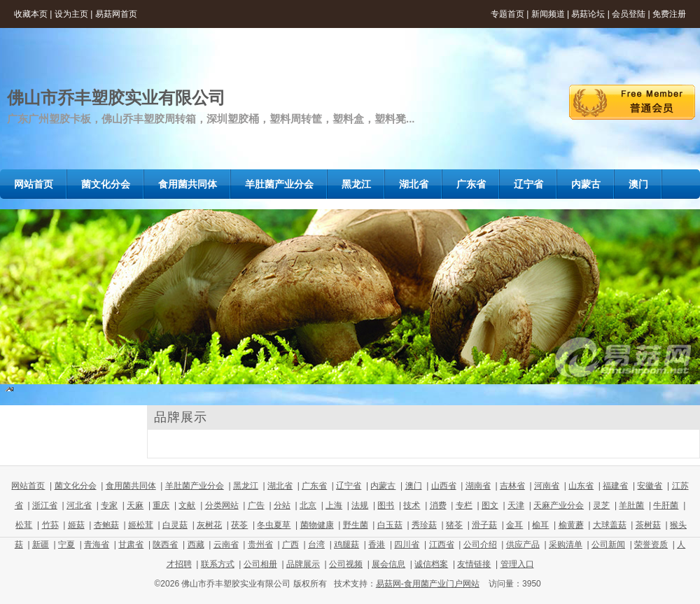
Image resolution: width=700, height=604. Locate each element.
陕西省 (165, 545)
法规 (360, 505)
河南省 (547, 486)
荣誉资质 (651, 545)
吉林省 (512, 486)
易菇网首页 (116, 14)
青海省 (97, 545)
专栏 (464, 505)
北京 (308, 505)
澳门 (414, 486)
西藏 (196, 545)
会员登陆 (629, 14)
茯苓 (239, 525)
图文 (490, 505)
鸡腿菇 (346, 545)
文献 (187, 505)
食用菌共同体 (131, 486)
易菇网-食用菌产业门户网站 (428, 584)
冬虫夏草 (274, 525)
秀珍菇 (424, 525)
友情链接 (474, 564)
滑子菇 (484, 525)
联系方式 (218, 564)
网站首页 (28, 486)
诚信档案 (431, 564)
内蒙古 (383, 486)
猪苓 (454, 525)
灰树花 (209, 525)
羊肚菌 (631, 505)
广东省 (314, 486)
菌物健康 (317, 525)
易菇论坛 (588, 14)
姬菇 (76, 525)
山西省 (444, 486)
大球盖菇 (610, 525)
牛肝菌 (666, 505)
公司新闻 (608, 545)
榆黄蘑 (571, 525)
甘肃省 (131, 545)
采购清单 (566, 545)
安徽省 (650, 486)
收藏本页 (31, 14)
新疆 (41, 545)
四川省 (407, 545)
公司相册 (260, 564)
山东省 (581, 486)
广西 (290, 545)
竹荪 (50, 525)
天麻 (135, 505)
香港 (377, 545)
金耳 (514, 525)
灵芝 (601, 505)
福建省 (615, 486)
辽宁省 (349, 486)
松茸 (24, 525)
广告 (256, 505)
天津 (516, 505)
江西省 (442, 545)
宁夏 (66, 545)
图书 (386, 505)
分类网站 (222, 505)
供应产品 (523, 545)
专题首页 (507, 14)
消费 (438, 505)
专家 (109, 505)
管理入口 (517, 564)
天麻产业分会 (559, 505)
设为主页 (71, 14)
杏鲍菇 (106, 525)
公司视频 (346, 564)
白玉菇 (390, 525)
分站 (282, 505)
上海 (334, 505)
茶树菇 (648, 525)
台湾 (316, 545)
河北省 (79, 505)
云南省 (226, 545)
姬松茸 (141, 525)
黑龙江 (246, 486)
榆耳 (540, 525)
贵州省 (260, 545)
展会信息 (388, 564)
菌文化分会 (76, 486)
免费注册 (669, 14)
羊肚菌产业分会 (195, 486)
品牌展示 (303, 564)
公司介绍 (480, 545)
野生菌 (356, 525)
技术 (412, 505)
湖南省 (478, 486)
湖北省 (280, 486)
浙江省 (45, 505)
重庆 (161, 505)
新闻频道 (548, 14)
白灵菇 (175, 525)
